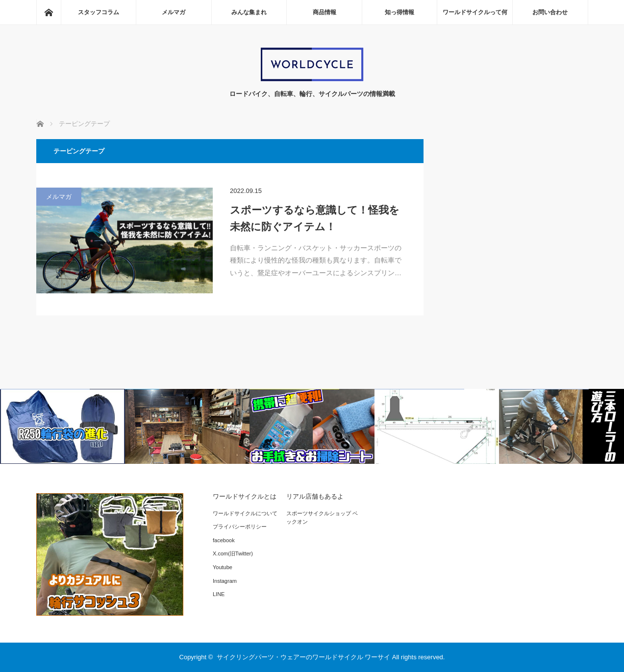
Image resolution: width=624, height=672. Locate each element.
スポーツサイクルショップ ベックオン (322, 518)
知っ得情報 (399, 12)
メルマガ (174, 12)
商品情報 (324, 12)
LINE (219, 594)
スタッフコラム (99, 12)
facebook (224, 540)
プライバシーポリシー (240, 527)
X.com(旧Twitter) (233, 553)
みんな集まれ (249, 12)
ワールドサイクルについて (245, 513)
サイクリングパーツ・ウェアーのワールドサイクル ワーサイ (304, 657)
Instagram (225, 581)
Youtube (223, 567)
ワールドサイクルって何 (475, 12)
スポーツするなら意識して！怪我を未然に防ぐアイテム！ (315, 218)
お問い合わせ (550, 12)
